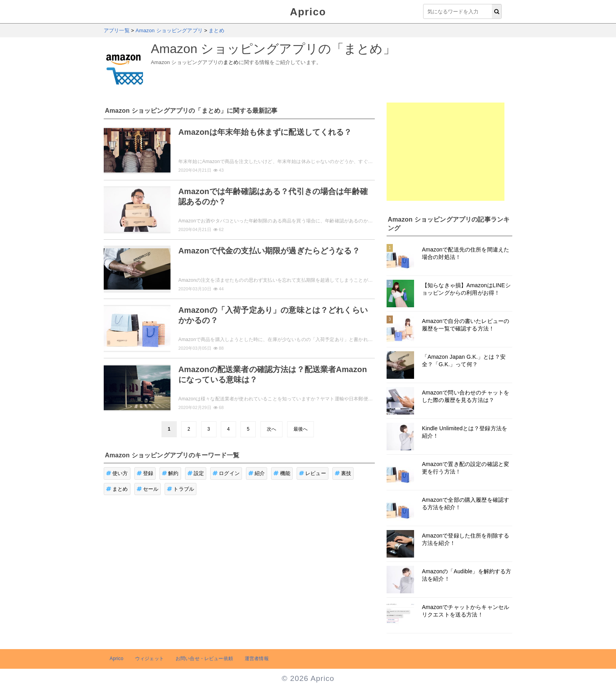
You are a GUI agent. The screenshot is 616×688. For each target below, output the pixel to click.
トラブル (181, 489)
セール (148, 489)
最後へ (301, 429)
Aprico (308, 12)
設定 (196, 473)
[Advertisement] (445, 152)
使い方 (117, 473)
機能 (282, 473)
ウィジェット (149, 659)
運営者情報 (257, 659)
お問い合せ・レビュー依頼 (204, 659)
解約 (170, 473)
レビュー (313, 473)
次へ (271, 429)
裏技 (343, 473)
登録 (145, 473)
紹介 (257, 473)
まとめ (117, 489)
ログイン (226, 473)
